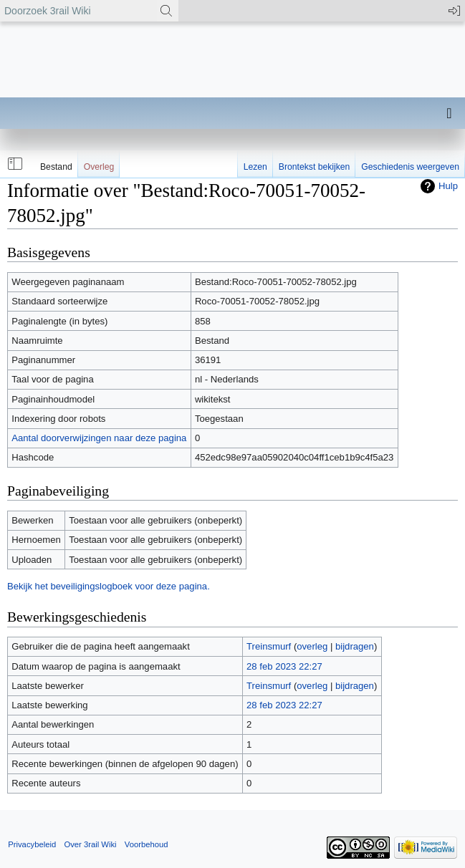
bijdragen (355, 646)
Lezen (255, 167)
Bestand (56, 167)
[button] (14, 164)
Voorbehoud (147, 844)
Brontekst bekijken (314, 167)
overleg (312, 646)
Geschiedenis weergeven (410, 167)
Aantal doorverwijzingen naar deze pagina (99, 438)
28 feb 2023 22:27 (284, 666)
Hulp (448, 186)
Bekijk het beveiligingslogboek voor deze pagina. (109, 586)
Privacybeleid (32, 844)
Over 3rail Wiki (90, 844)
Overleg (99, 167)
